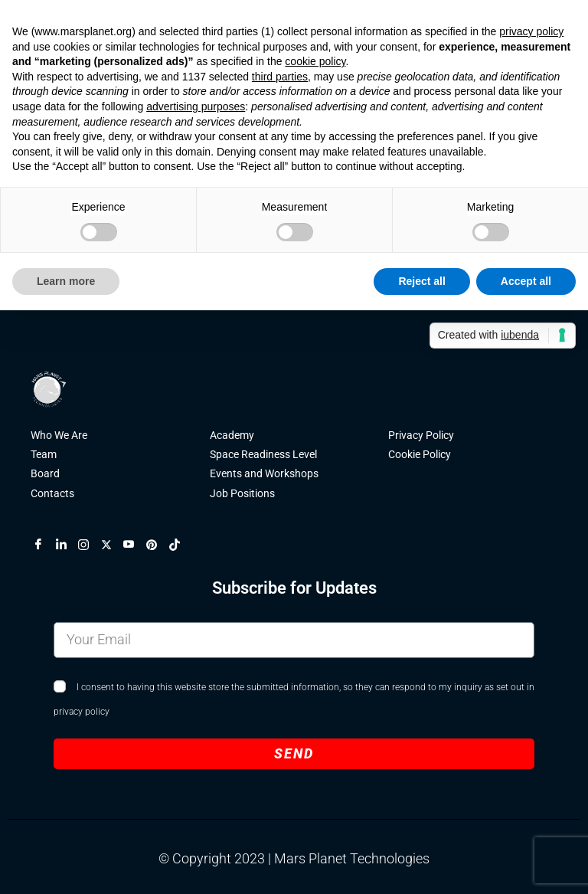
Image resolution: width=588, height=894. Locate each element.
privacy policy (82, 712)
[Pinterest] (158, 545)
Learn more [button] (66, 281)
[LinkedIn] (67, 545)
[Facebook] (44, 545)
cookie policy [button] (315, 61)
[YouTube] (135, 545)
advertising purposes (196, 106)
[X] (113, 545)
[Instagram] (90, 545)
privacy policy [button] (531, 31)
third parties (280, 77)
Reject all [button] (421, 281)
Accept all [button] (526, 281)
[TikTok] (181, 545)
